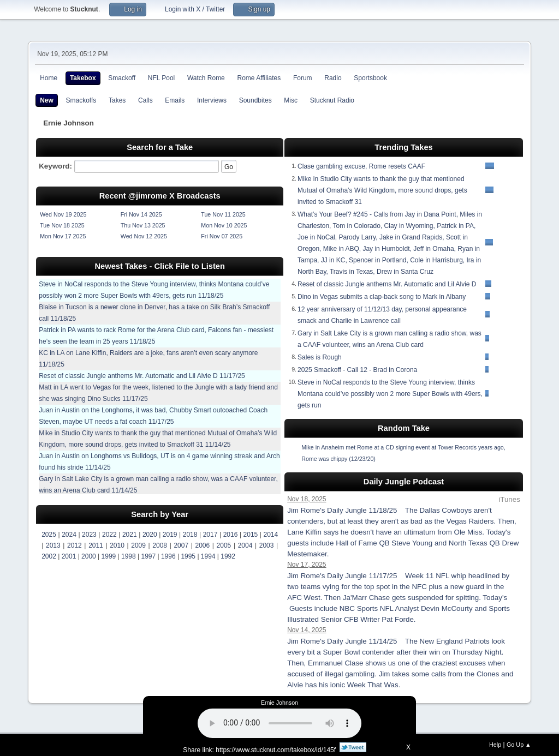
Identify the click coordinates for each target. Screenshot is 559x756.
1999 (109, 556)
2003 (267, 545)
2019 (170, 535)
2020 (150, 535)
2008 (160, 545)
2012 (75, 545)
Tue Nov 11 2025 (223, 214)
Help (495, 745)
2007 (181, 545)
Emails (175, 100)
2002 (49, 556)
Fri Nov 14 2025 (141, 214)
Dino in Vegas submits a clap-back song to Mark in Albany (382, 297)
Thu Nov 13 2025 (143, 225)
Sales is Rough (320, 357)
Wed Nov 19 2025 (63, 214)
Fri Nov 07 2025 (222, 236)
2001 (69, 556)
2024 (69, 535)
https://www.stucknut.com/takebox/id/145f (276, 750)
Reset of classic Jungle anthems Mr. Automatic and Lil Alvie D (387, 284)
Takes (117, 100)
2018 (190, 535)
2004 (245, 545)
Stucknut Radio (332, 100)
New (47, 100)
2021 (130, 535)
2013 (53, 545)
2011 (96, 545)
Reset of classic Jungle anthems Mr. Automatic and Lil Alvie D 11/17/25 (142, 376)
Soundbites (255, 100)
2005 (224, 545)
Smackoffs (81, 100)
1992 (228, 556)
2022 (109, 535)
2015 (251, 535)
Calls (145, 100)
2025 (49, 535)
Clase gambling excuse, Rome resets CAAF (361, 166)
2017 (210, 535)
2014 (271, 535)
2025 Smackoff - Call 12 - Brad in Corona (357, 370)
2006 (203, 545)
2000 (89, 556)
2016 (231, 535)
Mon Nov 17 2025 (63, 236)
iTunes (509, 499)
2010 (117, 545)
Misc (291, 100)
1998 (129, 556)
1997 (148, 556)
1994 (208, 556)
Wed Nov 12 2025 (144, 236)
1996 (168, 556)
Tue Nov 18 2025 (62, 225)
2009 (138, 545)
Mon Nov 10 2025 (224, 225)
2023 (89, 535)
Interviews (212, 100)
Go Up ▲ (519, 745)
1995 (188, 556)
